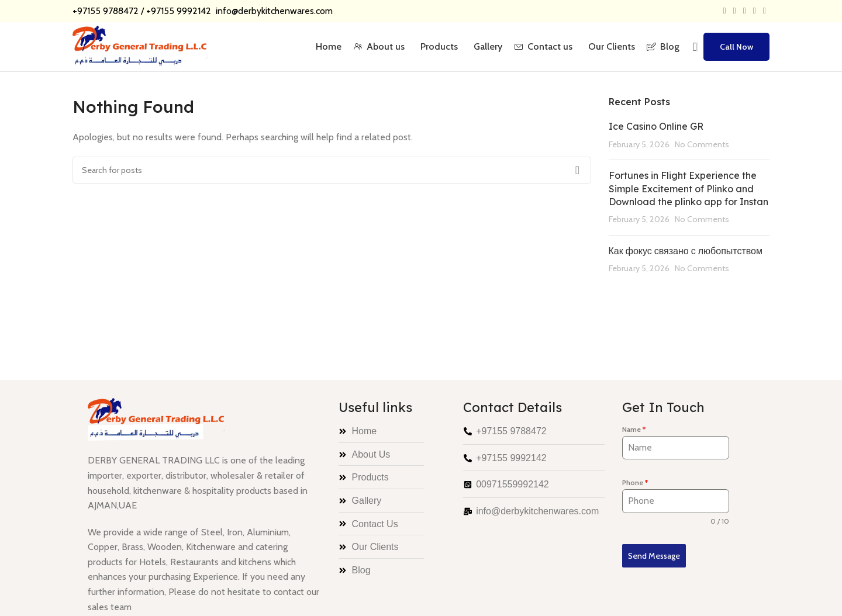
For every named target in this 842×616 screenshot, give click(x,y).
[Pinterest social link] (745, 11)
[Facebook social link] (724, 11)
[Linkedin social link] (755, 11)
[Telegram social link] (765, 11)
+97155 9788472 (106, 11)
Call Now (736, 47)
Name (634, 429)
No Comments (702, 144)
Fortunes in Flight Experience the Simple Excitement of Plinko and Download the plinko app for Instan (689, 188)
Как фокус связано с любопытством (686, 251)
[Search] (691, 47)
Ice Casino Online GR (656, 126)
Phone (635, 482)
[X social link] (735, 11)
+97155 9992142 (180, 11)
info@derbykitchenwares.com (273, 11)
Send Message (654, 556)
